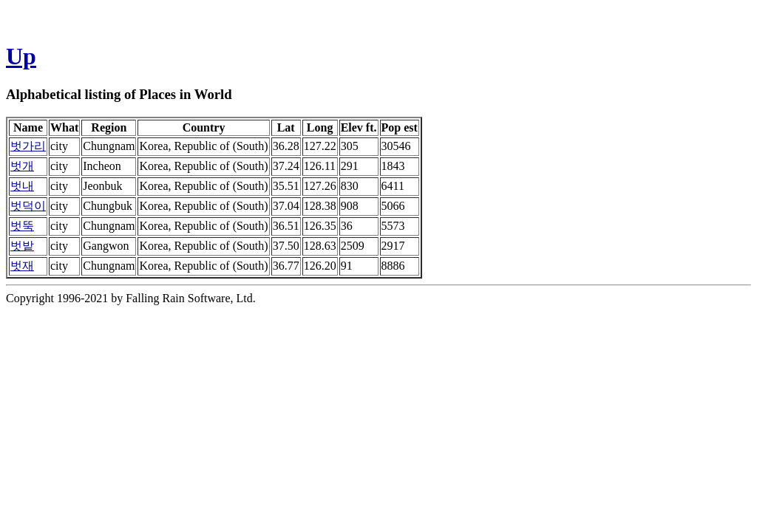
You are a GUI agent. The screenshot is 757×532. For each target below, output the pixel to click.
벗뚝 (22, 226)
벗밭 (22, 246)
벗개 (22, 166)
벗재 (22, 266)
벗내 (22, 186)
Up (21, 56)
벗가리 (28, 146)
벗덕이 (28, 206)
